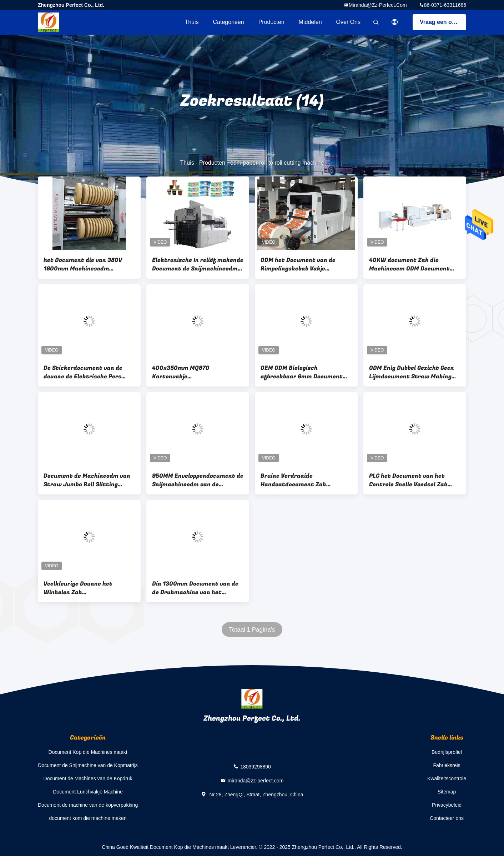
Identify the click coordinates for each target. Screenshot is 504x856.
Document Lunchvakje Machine (88, 792)
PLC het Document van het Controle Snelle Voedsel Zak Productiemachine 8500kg (408, 480)
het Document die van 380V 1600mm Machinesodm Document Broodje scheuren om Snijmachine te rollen (89, 264)
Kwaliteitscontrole (447, 778)
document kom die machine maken (88, 818)
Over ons (348, 22)
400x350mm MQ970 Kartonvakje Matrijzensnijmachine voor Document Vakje (190, 372)
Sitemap (447, 792)
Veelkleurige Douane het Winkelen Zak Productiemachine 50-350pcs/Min (78, 588)
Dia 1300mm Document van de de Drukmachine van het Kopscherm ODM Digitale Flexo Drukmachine (195, 588)
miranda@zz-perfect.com (378, 5)
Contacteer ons (447, 818)
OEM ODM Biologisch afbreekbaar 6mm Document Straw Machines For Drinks (302, 372)
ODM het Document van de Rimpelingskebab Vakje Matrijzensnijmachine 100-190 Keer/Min (304, 264)
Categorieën (228, 22)
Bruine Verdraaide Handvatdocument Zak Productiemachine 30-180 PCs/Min (298, 480)
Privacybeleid (447, 805)
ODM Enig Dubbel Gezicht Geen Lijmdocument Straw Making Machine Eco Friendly (412, 372)
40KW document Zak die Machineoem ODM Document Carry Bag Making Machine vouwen (409, 264)
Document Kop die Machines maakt (88, 752)
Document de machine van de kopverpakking (88, 805)
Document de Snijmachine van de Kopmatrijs (88, 765)
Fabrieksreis (447, 765)
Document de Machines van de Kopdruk (88, 778)
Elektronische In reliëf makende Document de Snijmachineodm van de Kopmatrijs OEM (198, 264)
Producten (271, 22)
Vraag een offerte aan (443, 22)
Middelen (310, 22)
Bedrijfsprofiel (447, 752)
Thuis (191, 22)
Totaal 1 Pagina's (252, 630)
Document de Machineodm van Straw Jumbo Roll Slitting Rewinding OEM (87, 480)
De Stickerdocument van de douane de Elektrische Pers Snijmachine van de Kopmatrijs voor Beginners (87, 372)
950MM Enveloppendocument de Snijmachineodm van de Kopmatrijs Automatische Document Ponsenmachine (198, 480)
